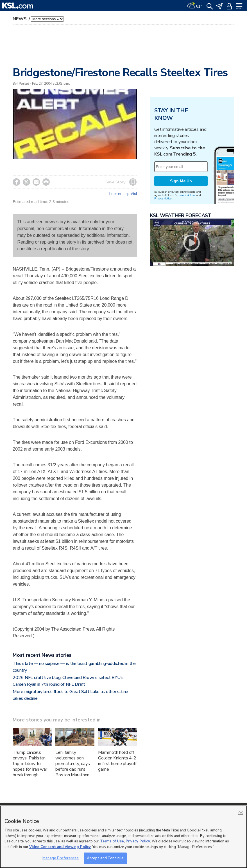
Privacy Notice (163, 198)
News (20, 19)
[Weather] (194, 6)
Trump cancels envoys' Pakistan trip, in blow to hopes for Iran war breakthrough (30, 764)
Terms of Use (187, 195)
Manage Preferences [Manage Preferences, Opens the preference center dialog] (61, 858)
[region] (123, 837)
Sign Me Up (181, 181)
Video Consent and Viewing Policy (60, 847)
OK (241, 813)
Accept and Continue (105, 858)
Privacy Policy (138, 841)
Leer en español (123, 194)
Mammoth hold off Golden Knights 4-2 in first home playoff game (117, 761)
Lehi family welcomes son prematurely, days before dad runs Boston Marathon (73, 764)
